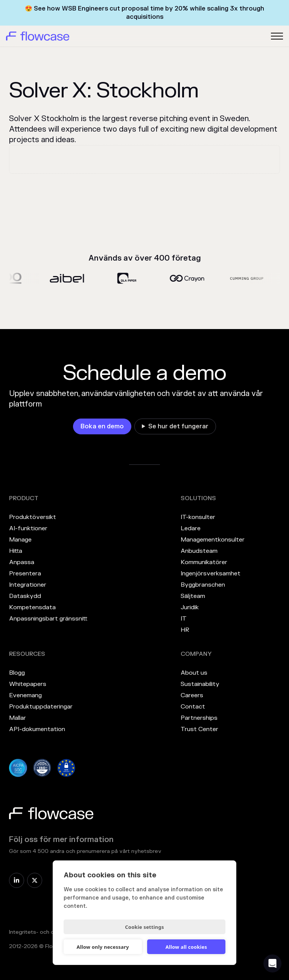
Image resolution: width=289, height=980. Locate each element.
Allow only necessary (103, 947)
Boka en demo (102, 426)
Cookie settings (144, 927)
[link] (102, 426)
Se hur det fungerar (178, 426)
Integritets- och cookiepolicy (46, 932)
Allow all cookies (186, 947)
